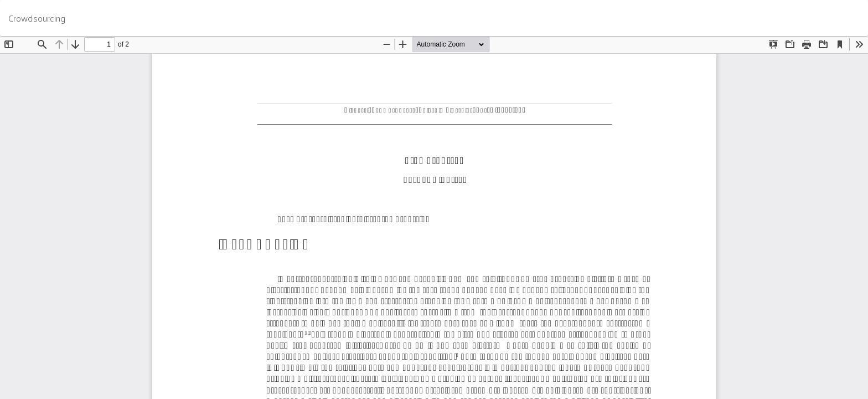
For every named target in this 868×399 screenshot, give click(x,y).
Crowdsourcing (37, 18)
